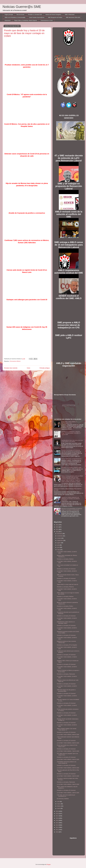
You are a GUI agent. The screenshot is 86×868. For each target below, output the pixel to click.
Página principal (9, 15)
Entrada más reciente (11, 368)
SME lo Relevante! (70, 15)
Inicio (28, 368)
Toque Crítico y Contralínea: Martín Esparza (26, 20)
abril (58, 802)
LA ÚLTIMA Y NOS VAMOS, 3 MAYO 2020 (68, 776)
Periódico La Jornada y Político (65, 606)
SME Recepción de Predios (55, 17)
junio (59, 547)
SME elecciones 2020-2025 (73, 17)
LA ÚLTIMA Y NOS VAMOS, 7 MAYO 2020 (68, 751)
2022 (57, 527)
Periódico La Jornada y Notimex (65, 559)
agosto (59, 543)
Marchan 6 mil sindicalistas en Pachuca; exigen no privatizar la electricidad (72, 509)
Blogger (49, 864)
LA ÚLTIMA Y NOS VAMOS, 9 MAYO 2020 (68, 735)
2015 (57, 820)
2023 (57, 525)
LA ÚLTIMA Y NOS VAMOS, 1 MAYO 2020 (68, 793)
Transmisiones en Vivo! (47, 20)
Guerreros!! (8, 20)
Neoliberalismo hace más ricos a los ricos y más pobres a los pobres (72, 441)
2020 (57, 532)
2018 (57, 814)
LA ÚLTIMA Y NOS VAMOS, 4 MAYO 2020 (68, 768)
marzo (59, 804)
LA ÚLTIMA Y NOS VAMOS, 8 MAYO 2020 (68, 743)
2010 (57, 832)
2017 (57, 816)
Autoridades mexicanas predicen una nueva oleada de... (67, 762)
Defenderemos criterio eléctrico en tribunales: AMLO (66, 623)
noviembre (60, 536)
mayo (59, 550)
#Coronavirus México (15, 361)
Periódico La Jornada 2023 (35, 15)
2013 (57, 825)
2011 (57, 830)
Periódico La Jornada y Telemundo (66, 674)
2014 (57, 823)
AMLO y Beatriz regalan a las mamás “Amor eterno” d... (67, 729)
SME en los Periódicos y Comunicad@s (15, 17)
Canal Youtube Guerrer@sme (37, 17)
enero (59, 808)
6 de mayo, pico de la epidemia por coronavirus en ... (66, 796)
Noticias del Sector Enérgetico (53, 15)
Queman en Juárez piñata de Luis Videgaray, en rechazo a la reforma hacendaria (71, 499)
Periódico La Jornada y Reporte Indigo (71, 467)
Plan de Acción (20, 15)
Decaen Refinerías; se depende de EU (71, 459)
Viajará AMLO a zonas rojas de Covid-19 (67, 584)
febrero (59, 806)
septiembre (60, 540)
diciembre (60, 534)
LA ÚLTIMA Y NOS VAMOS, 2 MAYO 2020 (68, 784)
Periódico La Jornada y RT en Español (67, 645)
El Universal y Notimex (63, 799)
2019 (57, 811)
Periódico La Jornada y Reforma (65, 587)
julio (58, 545)
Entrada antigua (45, 368)
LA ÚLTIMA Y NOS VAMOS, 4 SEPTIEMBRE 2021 (69, 422)
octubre (59, 538)
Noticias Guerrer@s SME (22, 7)
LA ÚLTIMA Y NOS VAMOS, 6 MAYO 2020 (68, 759)
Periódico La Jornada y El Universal (71, 450)
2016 (57, 818)
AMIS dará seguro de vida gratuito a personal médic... (66, 690)
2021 (57, 529)
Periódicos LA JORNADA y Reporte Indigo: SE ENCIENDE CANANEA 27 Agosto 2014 (71, 433)
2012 (57, 827)
